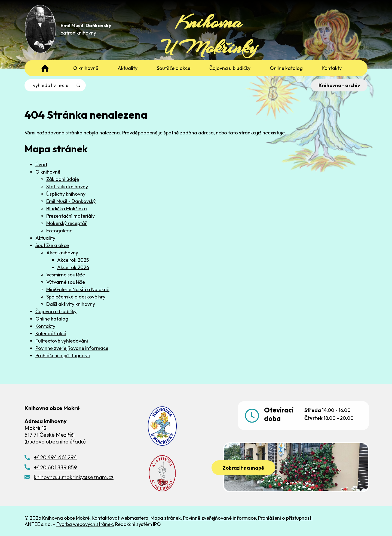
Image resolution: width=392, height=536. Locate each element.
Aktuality (45, 238)
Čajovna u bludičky (56, 311)
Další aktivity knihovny (71, 304)
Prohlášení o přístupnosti (63, 355)
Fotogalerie (59, 231)
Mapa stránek (166, 518)
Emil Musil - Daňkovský (71, 201)
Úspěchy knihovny (66, 194)
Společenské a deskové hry (76, 297)
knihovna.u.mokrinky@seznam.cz (74, 477)
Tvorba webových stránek (85, 524)
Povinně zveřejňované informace (72, 348)
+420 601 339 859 (55, 467)
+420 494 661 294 (55, 457)
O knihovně (48, 172)
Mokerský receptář (67, 223)
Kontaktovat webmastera (120, 518)
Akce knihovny (62, 253)
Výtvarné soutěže (66, 282)
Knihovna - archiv (339, 85)
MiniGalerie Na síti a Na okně (78, 289)
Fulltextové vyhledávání (62, 341)
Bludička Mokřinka (67, 209)
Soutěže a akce (52, 245)
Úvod (41, 164)
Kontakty (45, 326)
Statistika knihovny (67, 187)
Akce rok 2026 (73, 267)
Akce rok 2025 (73, 260)
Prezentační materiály (71, 216)
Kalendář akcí (51, 333)
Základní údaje (63, 179)
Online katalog (52, 319)
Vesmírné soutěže (66, 275)
